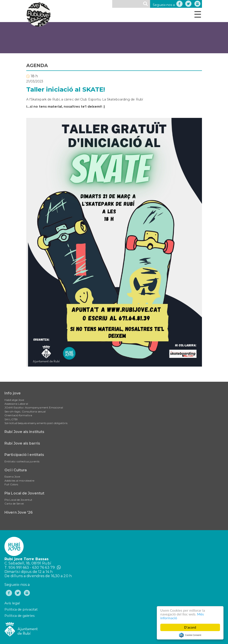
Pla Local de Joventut (24, 493)
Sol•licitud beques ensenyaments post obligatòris (36, 423)
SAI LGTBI (11, 419)
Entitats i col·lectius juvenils (22, 461)
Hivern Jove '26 (19, 512)
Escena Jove (12, 477)
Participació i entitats (24, 455)
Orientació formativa (18, 415)
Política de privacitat (21, 609)
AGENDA (37, 65)
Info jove (13, 393)
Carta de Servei (14, 504)
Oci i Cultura (16, 470)
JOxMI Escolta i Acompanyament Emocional (34, 407)
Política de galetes (19, 616)
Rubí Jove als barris (22, 443)
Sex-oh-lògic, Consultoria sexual (25, 411)
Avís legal (12, 603)
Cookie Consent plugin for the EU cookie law (190, 635)
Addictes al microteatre (19, 481)
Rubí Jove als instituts (24, 432)
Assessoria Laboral (16, 404)
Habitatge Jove (14, 400)
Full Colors (11, 484)
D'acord (190, 627)
